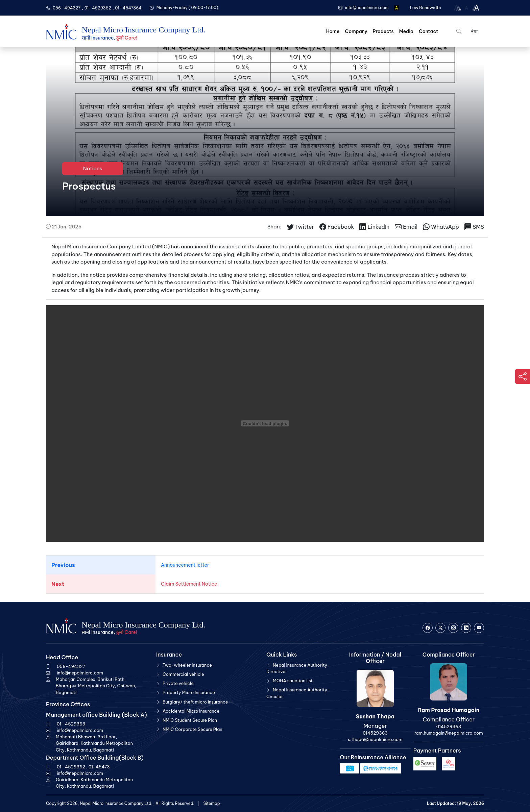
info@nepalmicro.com (80, 673)
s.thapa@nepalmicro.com (375, 739)
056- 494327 (67, 8)
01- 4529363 (71, 724)
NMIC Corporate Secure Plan (192, 729)
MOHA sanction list (293, 681)
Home (333, 31)
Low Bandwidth (426, 8)
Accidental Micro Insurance (191, 711)
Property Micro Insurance (189, 692)
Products (383, 31)
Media (406, 31)
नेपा (474, 31)
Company (356, 31)
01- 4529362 (98, 8)
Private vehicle (178, 683)
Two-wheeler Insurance (187, 665)
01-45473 (99, 767)
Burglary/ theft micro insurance (195, 702)
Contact (428, 31)
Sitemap (211, 803)
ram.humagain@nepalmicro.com (449, 733)
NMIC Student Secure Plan (190, 720)
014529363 (375, 733)
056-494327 (71, 666)
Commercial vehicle (183, 674)
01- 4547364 (128, 8)
